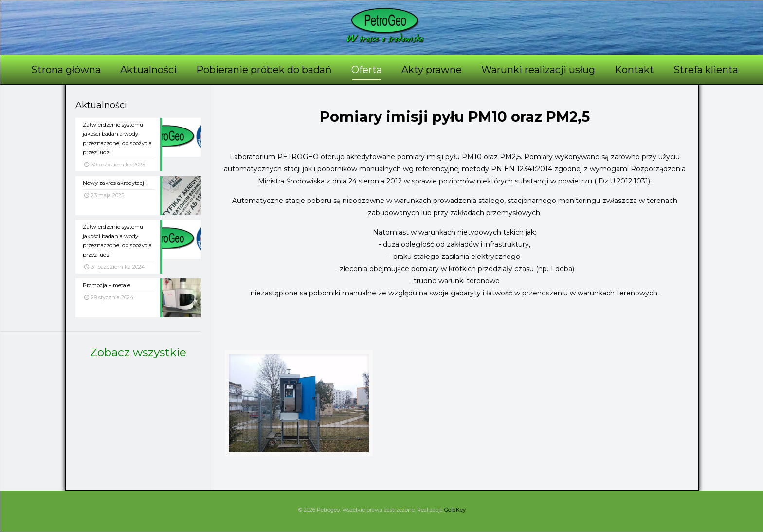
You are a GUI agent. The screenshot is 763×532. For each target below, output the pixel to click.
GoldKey (455, 510)
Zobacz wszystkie (138, 352)
